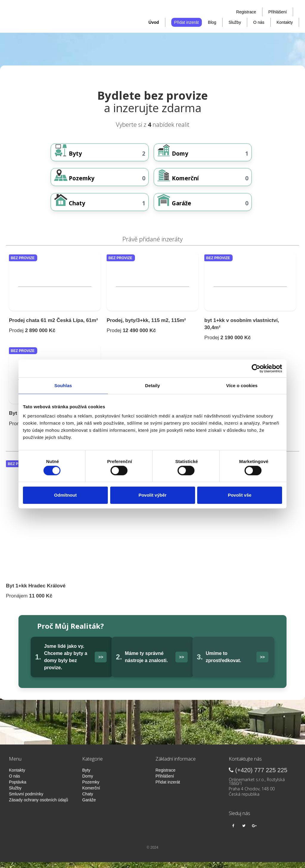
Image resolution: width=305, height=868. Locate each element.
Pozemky (91, 788)
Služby (235, 22)
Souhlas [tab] (63, 385)
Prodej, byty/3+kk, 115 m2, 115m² (146, 326)
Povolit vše (240, 495)
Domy (88, 782)
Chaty (88, 800)
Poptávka (18, 788)
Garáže (89, 806)
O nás (259, 22)
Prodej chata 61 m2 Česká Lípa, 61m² (53, 326)
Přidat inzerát (186, 22)
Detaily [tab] (152, 385)
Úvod (154, 22)
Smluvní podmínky (26, 800)
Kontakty (285, 22)
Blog (212, 22)
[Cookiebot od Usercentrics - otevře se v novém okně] (256, 368)
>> (101, 663)
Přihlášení (278, 12)
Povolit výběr (152, 495)
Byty (86, 776)
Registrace (246, 12)
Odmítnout (66, 495)
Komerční (91, 794)
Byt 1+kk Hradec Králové (36, 592)
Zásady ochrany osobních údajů (38, 806)
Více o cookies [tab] (242, 385)
